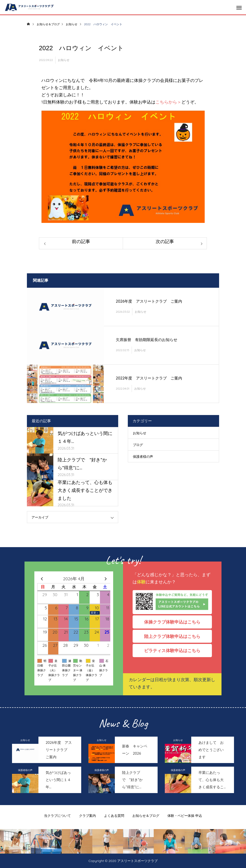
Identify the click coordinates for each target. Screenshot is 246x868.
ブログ (138, 445)
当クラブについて (57, 816)
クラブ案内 (87, 816)
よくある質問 (114, 816)
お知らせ (64, 60)
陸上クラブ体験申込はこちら (174, 636)
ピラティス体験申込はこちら (174, 650)
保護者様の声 (143, 457)
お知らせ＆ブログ (146, 816)
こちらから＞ (168, 102)
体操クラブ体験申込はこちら (174, 622)
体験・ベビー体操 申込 (185, 816)
